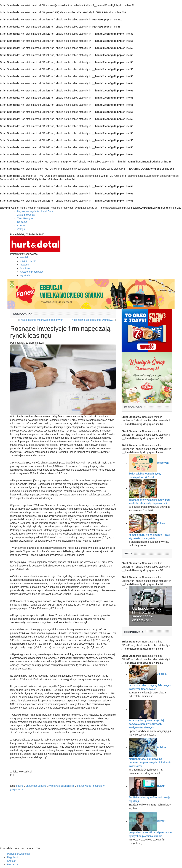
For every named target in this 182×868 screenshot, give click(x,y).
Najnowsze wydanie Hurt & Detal (35, 211)
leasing (19, 786)
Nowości (25, 265)
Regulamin (13, 857)
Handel (24, 257)
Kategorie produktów (31, 272)
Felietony (25, 268)
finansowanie (84, 786)
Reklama (22, 222)
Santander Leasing (36, 786)
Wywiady (25, 275)
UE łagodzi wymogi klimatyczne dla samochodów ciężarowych (147, 614)
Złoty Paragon (25, 218)
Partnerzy (12, 864)
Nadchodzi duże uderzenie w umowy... (93, 320)
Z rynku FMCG (28, 261)
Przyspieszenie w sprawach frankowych (41, 320)
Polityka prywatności (18, 854)
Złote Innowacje (26, 215)
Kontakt (21, 226)
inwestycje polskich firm (61, 786)
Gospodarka (23, 314)
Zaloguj (21, 229)
